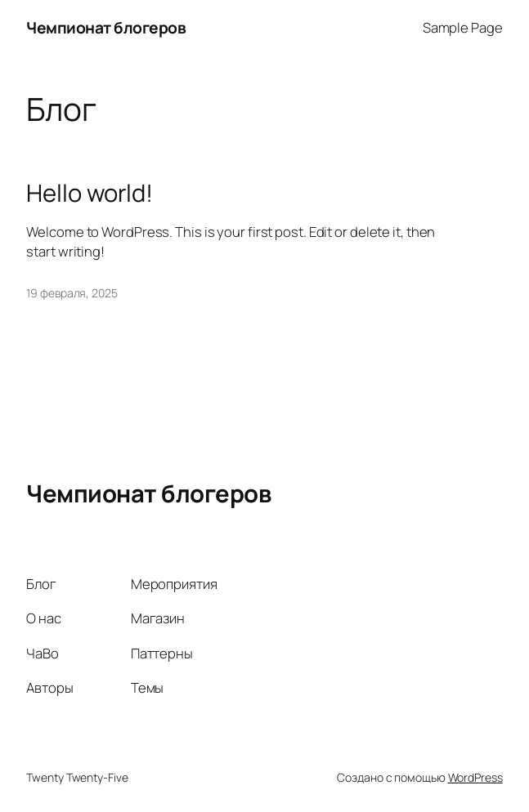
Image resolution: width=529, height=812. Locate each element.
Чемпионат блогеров (106, 27)
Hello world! (90, 193)
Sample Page (463, 27)
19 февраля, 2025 (72, 293)
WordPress (475, 777)
